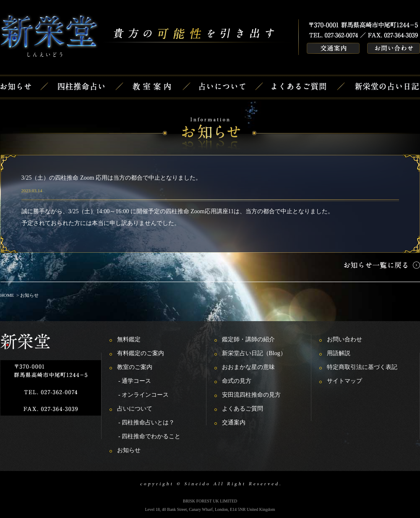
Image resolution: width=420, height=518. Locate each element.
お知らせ (129, 450)
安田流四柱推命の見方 (251, 395)
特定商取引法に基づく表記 (362, 367)
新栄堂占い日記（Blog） (254, 353)
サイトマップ (344, 381)
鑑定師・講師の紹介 (248, 339)
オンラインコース (145, 395)
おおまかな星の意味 (248, 367)
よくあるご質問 (243, 409)
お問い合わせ (344, 339)
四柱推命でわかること (151, 436)
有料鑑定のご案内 (141, 353)
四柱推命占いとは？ (148, 423)
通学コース (136, 381)
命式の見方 (237, 381)
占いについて (135, 409)
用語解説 (339, 353)
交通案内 (234, 423)
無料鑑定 (129, 339)
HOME (7, 295)
